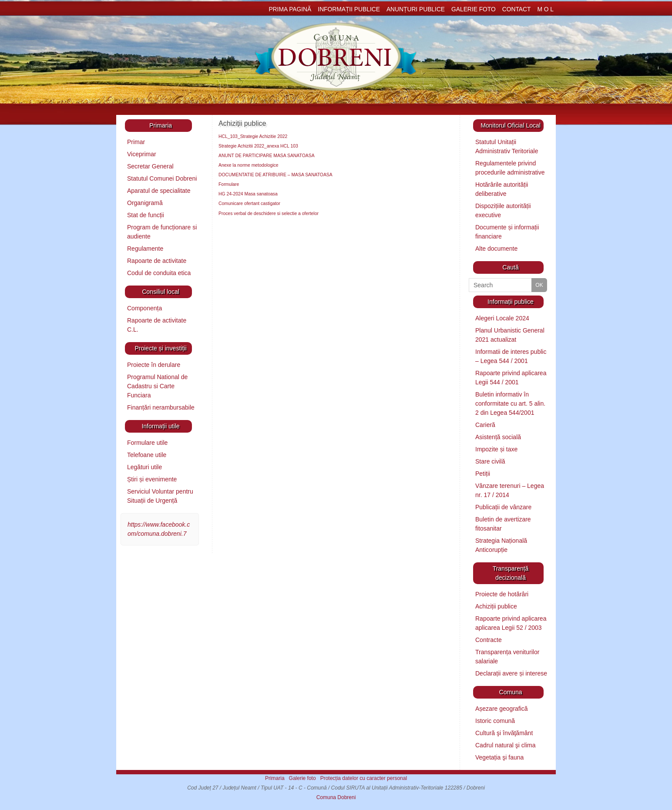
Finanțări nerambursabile (161, 407)
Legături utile (144, 467)
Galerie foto (474, 9)
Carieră (485, 425)
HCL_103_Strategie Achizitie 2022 (253, 136)
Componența (144, 308)
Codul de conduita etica (159, 273)
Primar (136, 142)
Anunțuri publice (416, 9)
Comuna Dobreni (336, 797)
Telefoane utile (147, 455)
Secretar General (150, 166)
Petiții (483, 474)
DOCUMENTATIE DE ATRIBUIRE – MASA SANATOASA (276, 175)
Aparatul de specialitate (159, 191)
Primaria (275, 778)
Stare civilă (490, 461)
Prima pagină (290, 9)
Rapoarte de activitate (157, 261)
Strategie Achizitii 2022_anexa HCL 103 (258, 146)
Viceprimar (142, 154)
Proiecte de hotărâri (502, 594)
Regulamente (145, 249)
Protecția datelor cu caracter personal (364, 778)
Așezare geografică (502, 709)
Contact (517, 9)
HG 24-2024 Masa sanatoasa (248, 194)
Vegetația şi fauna (499, 757)
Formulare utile (147, 443)
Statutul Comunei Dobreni (162, 178)
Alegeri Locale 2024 (502, 318)
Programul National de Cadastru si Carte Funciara (157, 386)
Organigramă (145, 203)
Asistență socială (498, 437)
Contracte (489, 640)
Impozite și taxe (496, 449)
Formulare (229, 184)
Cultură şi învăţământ (504, 733)
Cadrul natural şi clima (506, 745)
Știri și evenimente (152, 479)
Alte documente (496, 249)
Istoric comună (495, 721)
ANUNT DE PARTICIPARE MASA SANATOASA (267, 156)
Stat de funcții (146, 215)
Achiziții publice (496, 606)
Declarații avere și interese (511, 673)
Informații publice (349, 9)
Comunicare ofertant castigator (249, 203)
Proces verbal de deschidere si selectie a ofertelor (269, 213)
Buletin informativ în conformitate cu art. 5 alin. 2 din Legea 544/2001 (510, 403)
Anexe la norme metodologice (248, 165)
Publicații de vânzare (503, 507)
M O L (545, 9)
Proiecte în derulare (154, 365)
